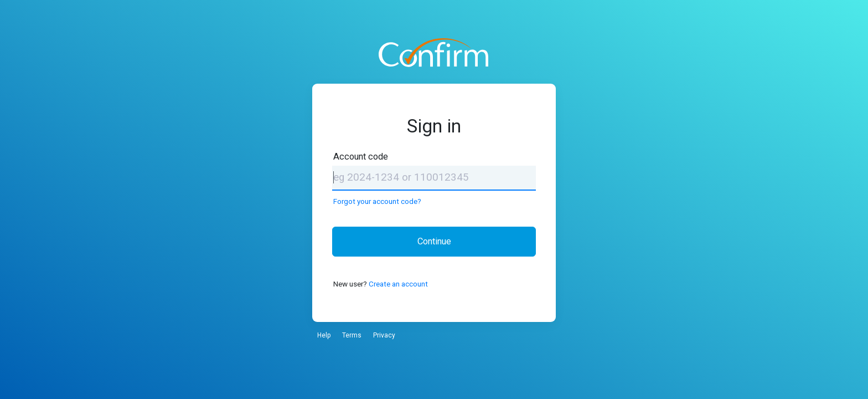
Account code (361, 157)
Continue (434, 241)
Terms (352, 335)
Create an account (398, 284)
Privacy (384, 335)
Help (324, 335)
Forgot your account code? (377, 201)
